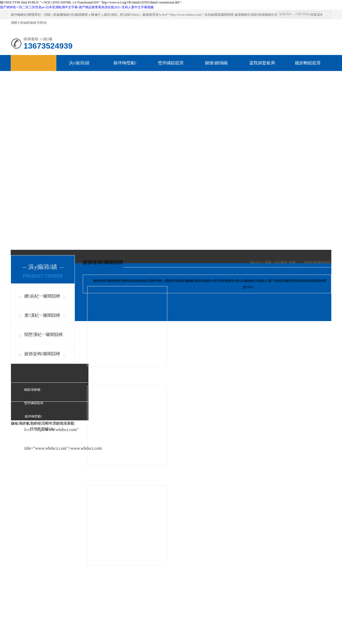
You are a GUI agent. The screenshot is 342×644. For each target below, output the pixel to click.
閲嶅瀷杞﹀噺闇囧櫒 (44, 335)
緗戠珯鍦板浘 (34, 470)
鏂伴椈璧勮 (125, 63)
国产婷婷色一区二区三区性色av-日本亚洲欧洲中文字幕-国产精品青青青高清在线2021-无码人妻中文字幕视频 (77, 7)
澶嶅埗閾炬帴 (62, 603)
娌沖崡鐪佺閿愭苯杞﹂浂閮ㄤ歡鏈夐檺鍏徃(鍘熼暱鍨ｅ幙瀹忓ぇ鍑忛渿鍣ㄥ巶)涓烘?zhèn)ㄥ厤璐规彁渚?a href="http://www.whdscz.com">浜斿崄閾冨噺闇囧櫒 (122, 15)
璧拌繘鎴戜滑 (171, 63)
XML (118, 603)
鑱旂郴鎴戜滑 (308, 63)
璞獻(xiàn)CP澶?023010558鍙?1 (71, 627)
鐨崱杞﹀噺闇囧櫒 (42, 296)
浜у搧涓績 (79, 63)
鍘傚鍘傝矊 (216, 63)
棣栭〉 (294, 262)
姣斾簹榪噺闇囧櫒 (42, 354)
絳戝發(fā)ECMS (101, 603)
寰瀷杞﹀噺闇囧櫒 (42, 315)
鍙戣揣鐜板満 (262, 63)
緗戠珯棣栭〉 (34, 390)
